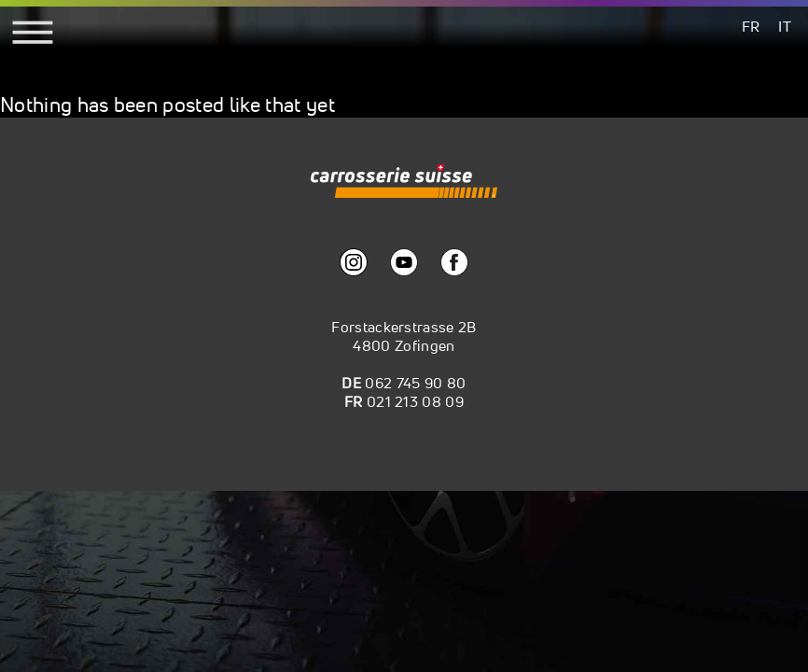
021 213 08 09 (415, 401)
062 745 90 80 (415, 383)
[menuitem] (751, 26)
